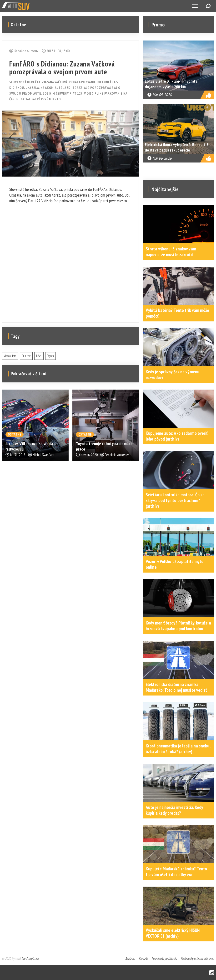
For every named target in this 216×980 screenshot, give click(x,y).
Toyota (50, 356)
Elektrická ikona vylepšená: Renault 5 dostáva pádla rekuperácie (177, 147)
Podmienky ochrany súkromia (197, 959)
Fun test (26, 356)
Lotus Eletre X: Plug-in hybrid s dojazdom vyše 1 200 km (171, 84)
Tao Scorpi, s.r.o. (30, 959)
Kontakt (143, 959)
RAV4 (39, 356)
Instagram (212, 973)
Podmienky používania (164, 959)
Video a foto (10, 356)
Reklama (130, 959)
